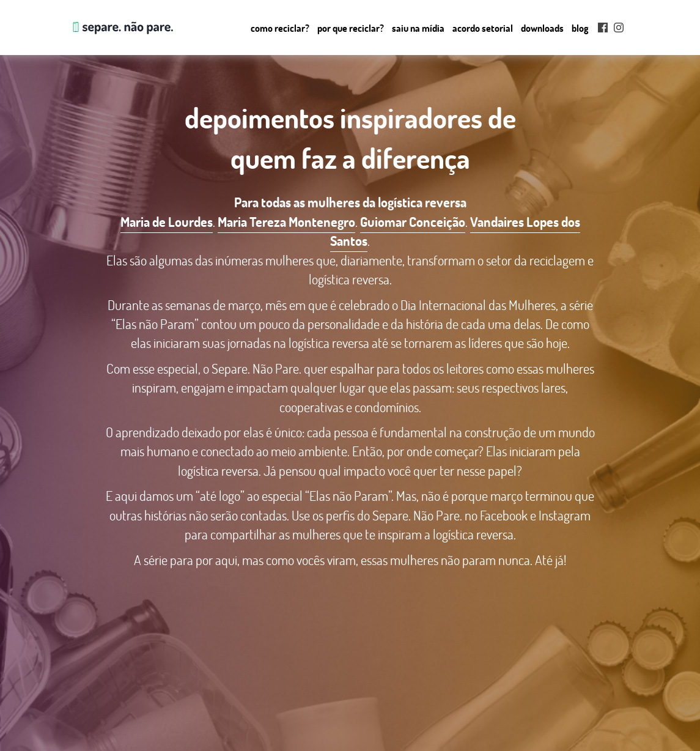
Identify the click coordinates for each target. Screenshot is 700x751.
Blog (580, 28)
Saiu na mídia (418, 28)
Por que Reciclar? (351, 28)
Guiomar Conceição (413, 222)
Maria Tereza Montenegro (286, 222)
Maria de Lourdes (167, 222)
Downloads (542, 28)
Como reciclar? (280, 28)
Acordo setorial (483, 28)
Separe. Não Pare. (122, 28)
